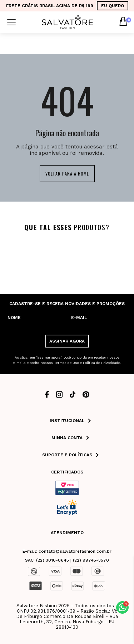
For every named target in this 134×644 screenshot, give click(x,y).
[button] (122, 607)
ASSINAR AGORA (67, 341)
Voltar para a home (67, 174)
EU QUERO (113, 6)
